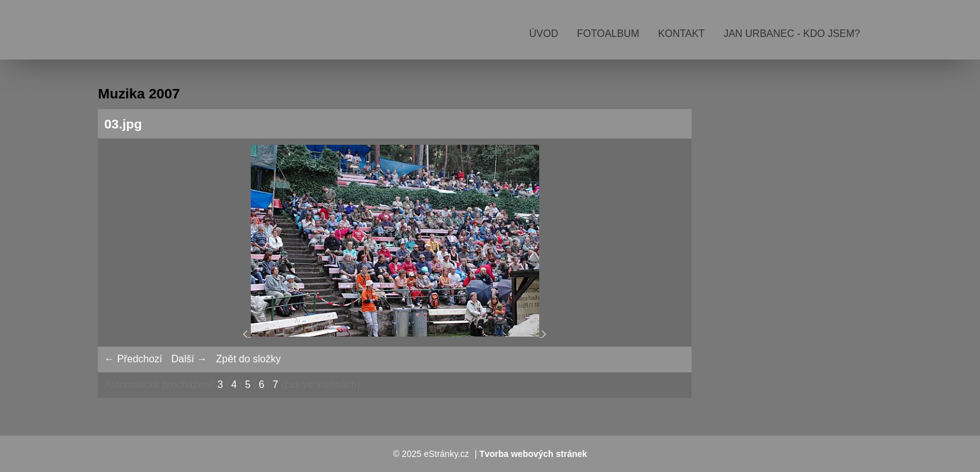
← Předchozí (133, 359)
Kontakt (682, 34)
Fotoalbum (608, 34)
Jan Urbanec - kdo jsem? (792, 34)
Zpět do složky (249, 359)
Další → (189, 359)
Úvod (544, 34)
